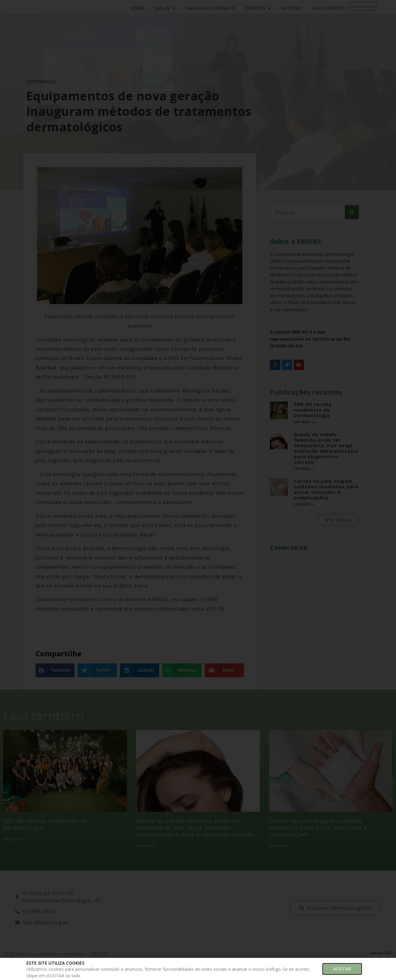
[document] (198, 490)
